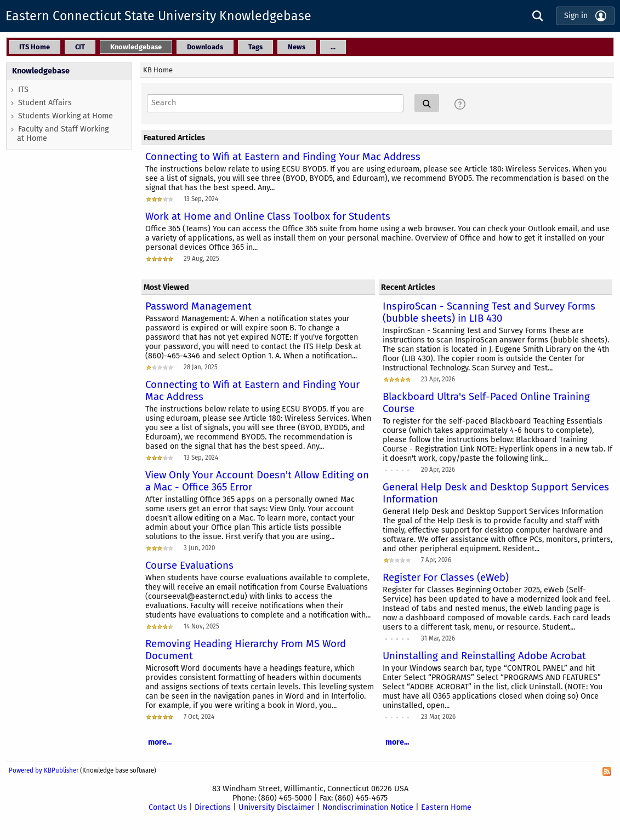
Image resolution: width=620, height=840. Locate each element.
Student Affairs (45, 103)
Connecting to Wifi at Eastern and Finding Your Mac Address (283, 157)
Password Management (198, 306)
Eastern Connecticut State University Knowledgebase (158, 16)
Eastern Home (446, 807)
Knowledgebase (41, 71)
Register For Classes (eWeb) (446, 578)
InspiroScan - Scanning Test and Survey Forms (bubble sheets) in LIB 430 (489, 312)
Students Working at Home (66, 116)
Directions (213, 807)
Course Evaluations (189, 565)
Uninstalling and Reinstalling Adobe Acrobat (484, 656)
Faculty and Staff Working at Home (63, 134)
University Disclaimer (277, 807)
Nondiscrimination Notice (368, 807)
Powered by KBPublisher (44, 770)
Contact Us (168, 807)
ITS (23, 90)
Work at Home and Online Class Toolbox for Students (268, 216)
